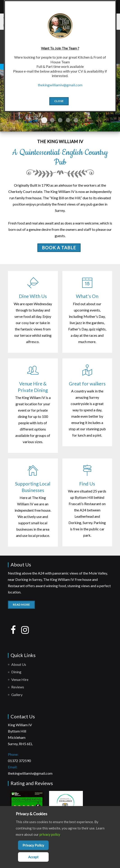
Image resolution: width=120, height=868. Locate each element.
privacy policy (50, 834)
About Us (19, 664)
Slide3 (60, 120)
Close (59, 101)
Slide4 (68, 120)
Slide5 (76, 120)
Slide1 (44, 120)
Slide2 (52, 120)
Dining (16, 672)
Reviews (18, 687)
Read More (21, 605)
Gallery (17, 695)
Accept (33, 857)
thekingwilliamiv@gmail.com (30, 773)
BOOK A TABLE (59, 248)
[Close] (93, 20)
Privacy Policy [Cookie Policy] (33, 845)
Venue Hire (20, 679)
